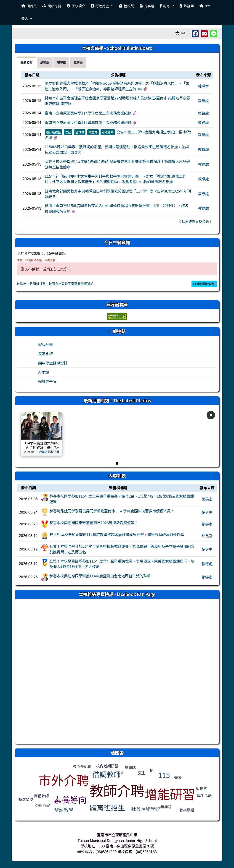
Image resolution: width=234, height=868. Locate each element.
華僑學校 (26, 799)
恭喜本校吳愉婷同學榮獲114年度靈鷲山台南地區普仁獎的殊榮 (100, 576)
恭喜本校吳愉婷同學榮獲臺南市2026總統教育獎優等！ (94, 523)
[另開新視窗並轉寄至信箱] (204, 34)
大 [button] (177, 33)
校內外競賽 (82, 766)
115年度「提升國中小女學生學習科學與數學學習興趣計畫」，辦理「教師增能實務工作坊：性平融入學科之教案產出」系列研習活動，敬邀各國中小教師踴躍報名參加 (116, 179)
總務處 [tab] (45, 62)
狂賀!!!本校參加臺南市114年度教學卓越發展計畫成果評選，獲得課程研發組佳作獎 (117, 534)
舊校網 (126, 6)
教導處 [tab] (78, 62)
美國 (178, 777)
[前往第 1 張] (117, 463)
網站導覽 (52, 6)
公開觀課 (43, 805)
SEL (141, 773)
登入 (27, 18)
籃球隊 (80, 132)
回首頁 (29, 6)
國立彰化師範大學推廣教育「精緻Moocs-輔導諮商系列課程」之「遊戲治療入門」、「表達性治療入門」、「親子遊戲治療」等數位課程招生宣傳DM (117, 86)
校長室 (207, 499)
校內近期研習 (107, 766)
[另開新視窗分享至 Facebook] (195, 34)
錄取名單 (108, 132)
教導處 (203, 101)
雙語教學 (64, 810)
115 (164, 775)
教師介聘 (117, 790)
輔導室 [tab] (61, 62)
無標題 (166, 807)
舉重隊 (93, 132)
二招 (68, 132)
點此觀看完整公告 (195, 222)
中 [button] (183, 33)
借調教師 (106, 774)
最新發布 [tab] (27, 62)
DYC (205, 6)
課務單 (187, 6)
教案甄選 (187, 810)
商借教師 (41, 796)
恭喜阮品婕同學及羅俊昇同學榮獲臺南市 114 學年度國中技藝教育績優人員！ (112, 511)
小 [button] (188, 33)
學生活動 (204, 795)
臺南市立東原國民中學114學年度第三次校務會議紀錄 (88, 113)
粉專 (167, 6)
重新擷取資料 (204, 284)
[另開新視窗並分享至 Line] (213, 34)
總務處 (203, 113)
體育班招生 (53, 132)
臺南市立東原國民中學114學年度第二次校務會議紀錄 (88, 123)
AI (123, 773)
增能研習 (170, 794)
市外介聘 (64, 780)
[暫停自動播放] (211, 415)
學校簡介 (76, 6)
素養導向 (70, 799)
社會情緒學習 (146, 809)
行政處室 (102, 6)
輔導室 (203, 86)
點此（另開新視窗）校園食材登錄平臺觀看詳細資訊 (55, 284)
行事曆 (147, 6)
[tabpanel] (117, 150)
